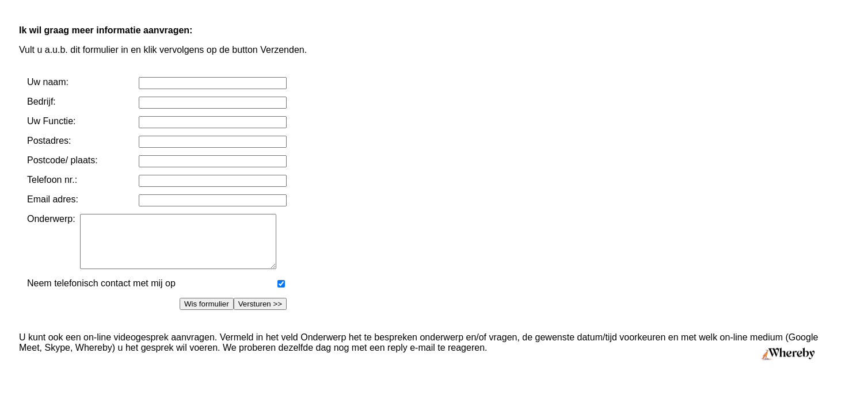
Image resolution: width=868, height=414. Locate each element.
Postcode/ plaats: (62, 160)
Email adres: (53, 199)
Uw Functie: (51, 121)
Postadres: (49, 141)
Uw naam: (48, 82)
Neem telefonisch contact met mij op (101, 294)
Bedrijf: (41, 101)
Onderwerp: (54, 219)
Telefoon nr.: (52, 180)
